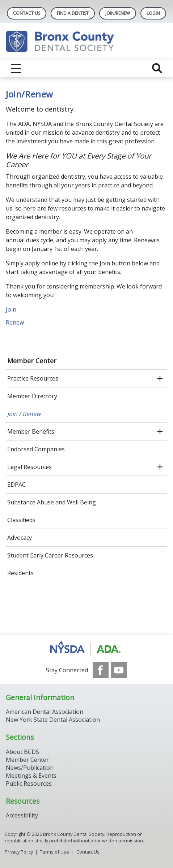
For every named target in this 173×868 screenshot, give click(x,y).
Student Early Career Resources (50, 555)
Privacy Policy (19, 852)
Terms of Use (54, 852)
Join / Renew (24, 414)
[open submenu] (160, 378)
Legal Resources (29, 467)
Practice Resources (33, 378)
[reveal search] (157, 68)
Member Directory (32, 396)
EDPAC (16, 485)
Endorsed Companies (36, 449)
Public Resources (29, 784)
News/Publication (30, 768)
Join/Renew (118, 13)
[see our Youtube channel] (119, 670)
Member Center (32, 361)
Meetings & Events (31, 776)
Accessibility (22, 815)
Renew (15, 322)
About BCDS (22, 752)
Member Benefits (31, 431)
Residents (20, 573)
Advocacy (20, 538)
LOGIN (153, 13)
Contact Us (27, 13)
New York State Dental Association (53, 720)
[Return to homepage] (86, 41)
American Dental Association (45, 712)
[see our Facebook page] (101, 670)
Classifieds (21, 520)
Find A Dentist (73, 13)
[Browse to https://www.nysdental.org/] (87, 648)
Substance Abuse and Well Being (52, 502)
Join (11, 309)
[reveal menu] (16, 68)
